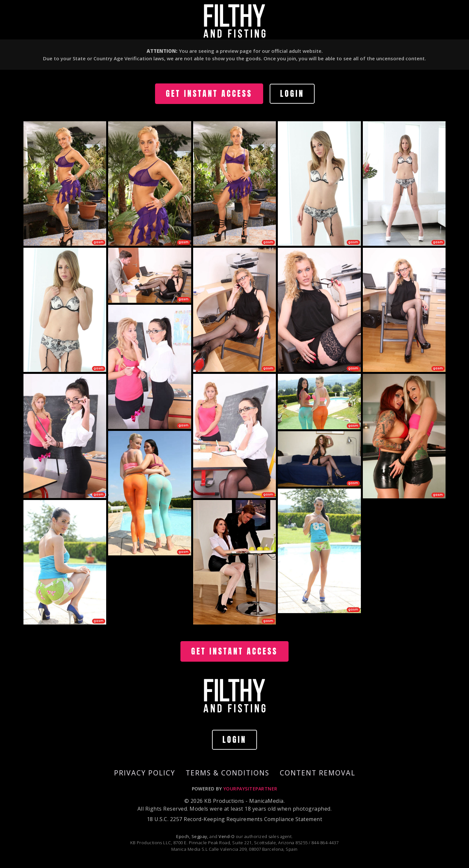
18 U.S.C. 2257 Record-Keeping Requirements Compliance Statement (234, 819)
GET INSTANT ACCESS (209, 94)
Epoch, (183, 836)
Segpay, (200, 836)
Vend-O (227, 836)
